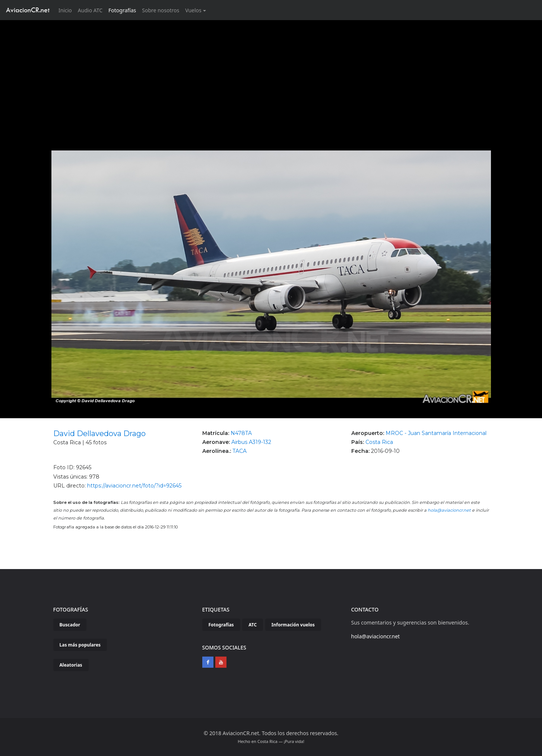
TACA (240, 451)
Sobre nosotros (161, 10)
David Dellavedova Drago (99, 433)
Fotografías (122, 10)
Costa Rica (379, 442)
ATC (253, 625)
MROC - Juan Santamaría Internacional (436, 433)
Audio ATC (90, 10)
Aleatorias (71, 665)
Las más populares (80, 645)
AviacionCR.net (28, 10)
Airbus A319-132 (251, 442)
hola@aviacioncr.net (449, 510)
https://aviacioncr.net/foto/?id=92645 (134, 486)
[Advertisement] (271, 76)
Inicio (67, 10)
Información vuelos (293, 625)
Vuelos (193, 10)
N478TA (241, 433)
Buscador (70, 625)
